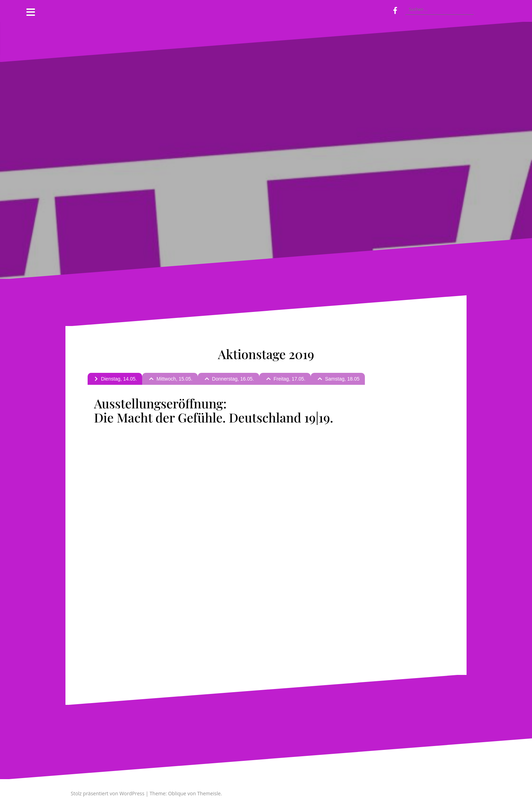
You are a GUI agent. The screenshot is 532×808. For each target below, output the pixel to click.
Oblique (177, 793)
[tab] (115, 379)
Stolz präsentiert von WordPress (107, 793)
